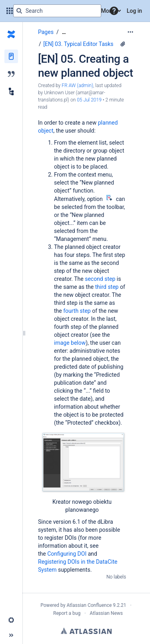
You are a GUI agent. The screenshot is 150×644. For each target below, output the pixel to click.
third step (107, 287)
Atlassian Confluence (89, 605)
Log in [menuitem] (134, 11)
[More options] (130, 32)
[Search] (19, 11)
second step (100, 279)
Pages (46, 32)
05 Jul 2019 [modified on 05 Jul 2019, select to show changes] (89, 100)
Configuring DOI (67, 554)
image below (70, 343)
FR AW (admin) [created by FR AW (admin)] (77, 85)
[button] (114, 11)
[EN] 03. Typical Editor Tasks (78, 44)
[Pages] (11, 56)
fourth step (77, 311)
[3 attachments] (123, 44)
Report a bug (67, 613)
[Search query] (57, 11)
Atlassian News (106, 613)
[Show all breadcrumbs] (64, 32)
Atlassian (86, 631)
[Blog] (11, 74)
